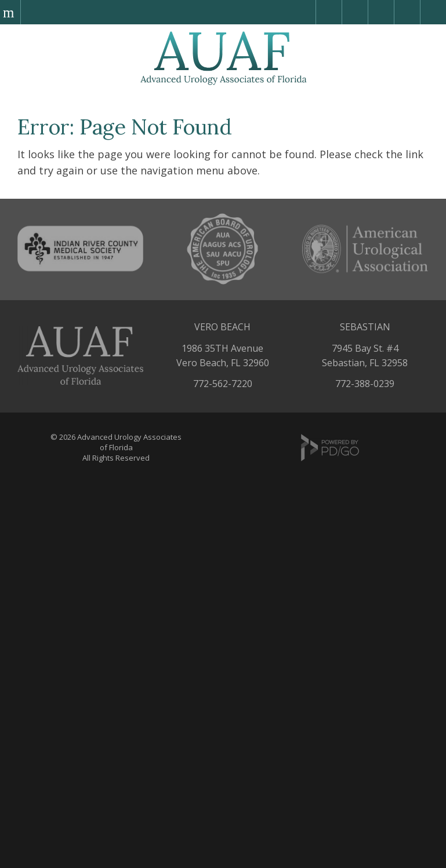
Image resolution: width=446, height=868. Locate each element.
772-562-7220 (223, 384)
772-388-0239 (365, 384)
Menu (10, 12)
